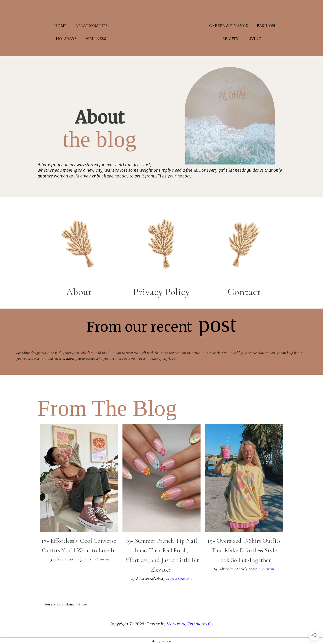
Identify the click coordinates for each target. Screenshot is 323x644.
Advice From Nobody (161, 28)
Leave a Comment (96, 559)
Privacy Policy (161, 291)
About (79, 291)
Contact (244, 291)
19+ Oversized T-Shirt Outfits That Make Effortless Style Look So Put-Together (244, 550)
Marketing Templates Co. (190, 623)
